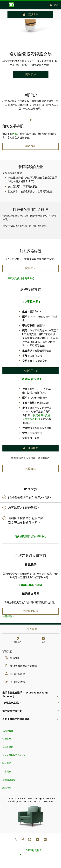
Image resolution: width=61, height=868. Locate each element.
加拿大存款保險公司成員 (14, 754)
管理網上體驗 (9, 778)
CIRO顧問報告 (34, 849)
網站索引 (7, 786)
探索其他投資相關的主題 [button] (21, 277)
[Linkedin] (45, 838)
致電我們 (13, 656)
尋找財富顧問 (16, 672)
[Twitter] (16, 838)
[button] (30, 267)
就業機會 (7, 770)
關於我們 (7, 762)
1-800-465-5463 (30, 583)
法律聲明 (7, 615)
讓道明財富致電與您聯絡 (22, 664)
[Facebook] (23, 838)
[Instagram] (30, 838)
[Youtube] (37, 838)
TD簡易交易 (31, 300)
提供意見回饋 (16, 680)
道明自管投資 (31, 377)
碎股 (15, 132)
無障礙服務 (8, 745)
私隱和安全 (8, 729)
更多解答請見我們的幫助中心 (30, 535)
